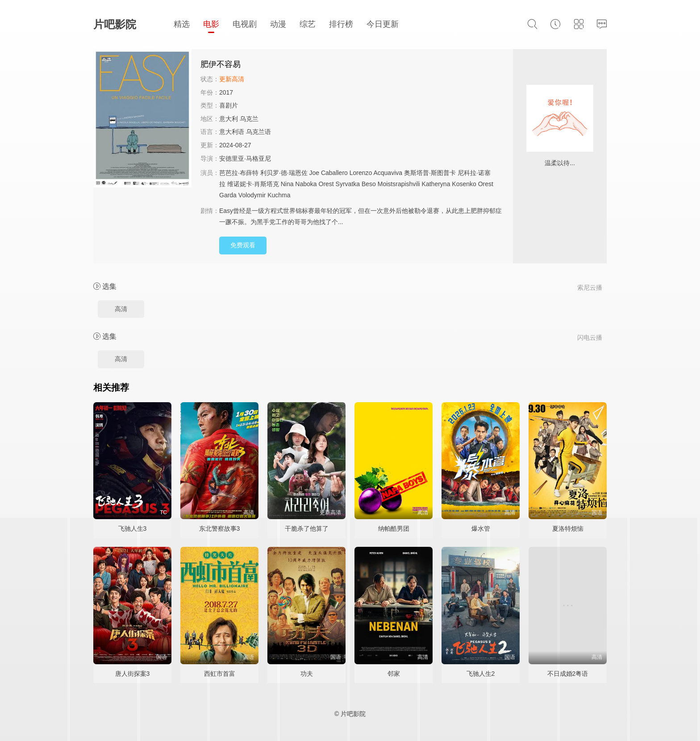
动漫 (278, 24)
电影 (211, 24)
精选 (182, 24)
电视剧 (245, 24)
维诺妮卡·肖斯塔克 (253, 184)
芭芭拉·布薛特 (239, 173)
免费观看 (243, 245)
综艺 (308, 24)
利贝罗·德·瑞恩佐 (284, 173)
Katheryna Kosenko (449, 184)
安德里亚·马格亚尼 (245, 158)
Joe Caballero (328, 173)
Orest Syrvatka (340, 184)
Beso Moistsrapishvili (391, 184)
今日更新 (383, 24)
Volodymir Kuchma (265, 195)
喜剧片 (229, 105)
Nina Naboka (299, 184)
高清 (121, 309)
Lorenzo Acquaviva (376, 173)
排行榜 (341, 24)
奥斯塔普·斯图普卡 (430, 173)
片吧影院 (115, 24)
